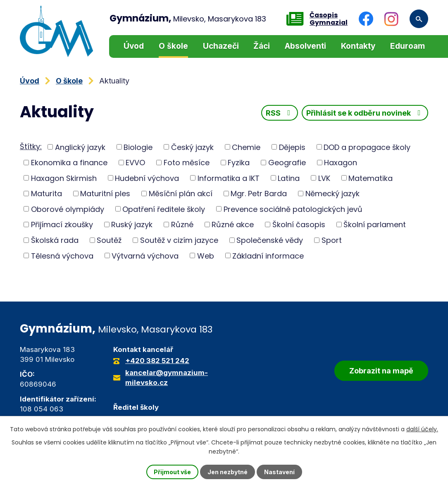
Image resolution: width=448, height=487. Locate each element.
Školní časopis (299, 224)
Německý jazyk (332, 194)
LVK (324, 178)
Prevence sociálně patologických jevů (293, 209)
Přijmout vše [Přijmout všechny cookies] (172, 472)
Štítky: (31, 146)
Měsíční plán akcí (181, 194)
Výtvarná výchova (145, 255)
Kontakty (358, 46)
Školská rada (55, 240)
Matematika (371, 178)
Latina (289, 178)
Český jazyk (192, 147)
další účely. (422, 429)
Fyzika (239, 163)
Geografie (287, 163)
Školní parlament (375, 224)
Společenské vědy (270, 240)
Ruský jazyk (132, 224)
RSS (280, 113)
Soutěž (109, 240)
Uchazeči (221, 46)
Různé (182, 224)
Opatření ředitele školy (164, 209)
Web (206, 255)
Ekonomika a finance (69, 163)
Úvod (134, 46)
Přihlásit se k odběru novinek (365, 113)
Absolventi (305, 46)
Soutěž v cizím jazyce (179, 240)
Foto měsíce (187, 163)
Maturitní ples (105, 194)
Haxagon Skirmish (64, 178)
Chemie (246, 147)
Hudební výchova (147, 178)
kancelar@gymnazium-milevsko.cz (167, 378)
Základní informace (268, 255)
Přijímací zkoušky (62, 224)
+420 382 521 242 (157, 361)
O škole (173, 46)
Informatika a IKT (229, 178)
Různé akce (233, 224)
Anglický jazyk (80, 147)
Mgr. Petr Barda (259, 194)
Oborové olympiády (68, 209)
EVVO (135, 163)
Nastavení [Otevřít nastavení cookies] (279, 472)
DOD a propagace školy (367, 147)
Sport (332, 240)
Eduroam (407, 46)
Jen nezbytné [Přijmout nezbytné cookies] (228, 472)
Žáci (262, 46)
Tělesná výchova (62, 255)
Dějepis (292, 147)
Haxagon (341, 163)
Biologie (138, 147)
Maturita (46, 194)
